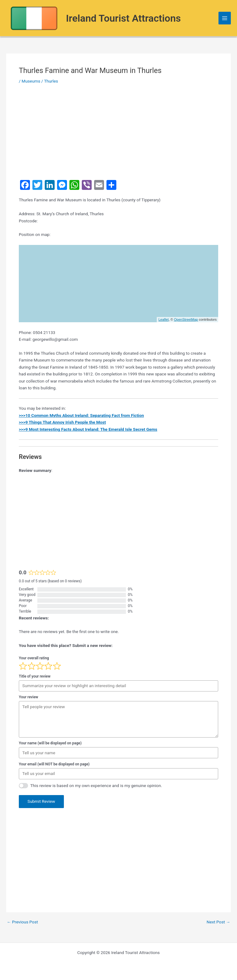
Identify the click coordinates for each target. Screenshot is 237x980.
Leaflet (163, 319)
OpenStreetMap (186, 319)
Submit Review (41, 801)
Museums (31, 81)
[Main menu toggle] (225, 18)
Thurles (51, 81)
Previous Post (22, 922)
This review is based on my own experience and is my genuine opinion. (96, 785)
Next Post (218, 922)
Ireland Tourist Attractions (123, 18)
